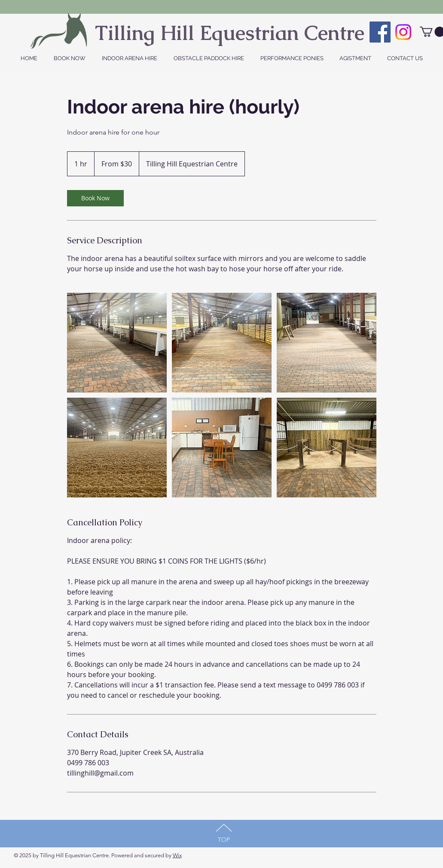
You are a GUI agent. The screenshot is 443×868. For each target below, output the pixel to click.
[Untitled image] (117, 343)
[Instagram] (403, 32)
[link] (95, 198)
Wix (177, 855)
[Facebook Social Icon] (380, 32)
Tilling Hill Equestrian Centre (230, 33)
